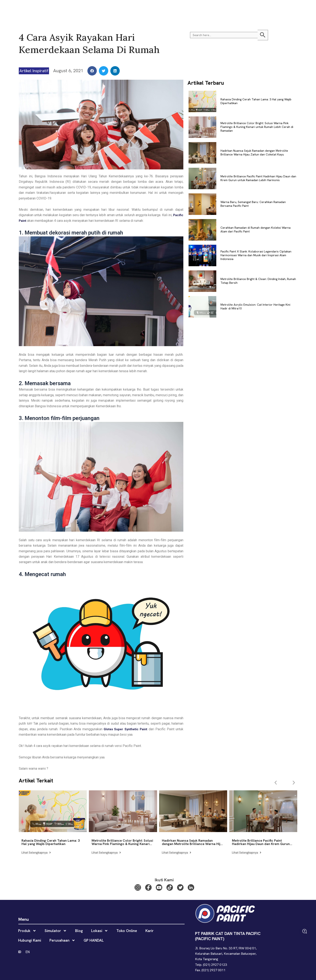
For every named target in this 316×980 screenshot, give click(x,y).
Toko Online (160, 8)
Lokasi (139, 8)
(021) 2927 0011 (213, 970)
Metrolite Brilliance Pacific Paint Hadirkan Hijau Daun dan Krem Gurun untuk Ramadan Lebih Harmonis (258, 178)
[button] (302, 8)
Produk (82, 8)
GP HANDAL (247, 8)
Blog (123, 8)
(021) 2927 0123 (215, 965)
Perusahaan (222, 8)
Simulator (105, 8)
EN (294, 8)
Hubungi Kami (196, 8)
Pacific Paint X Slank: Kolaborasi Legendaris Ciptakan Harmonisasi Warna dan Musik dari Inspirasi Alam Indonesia (256, 255)
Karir (178, 8)
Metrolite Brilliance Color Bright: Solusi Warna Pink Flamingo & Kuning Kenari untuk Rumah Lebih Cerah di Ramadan (257, 127)
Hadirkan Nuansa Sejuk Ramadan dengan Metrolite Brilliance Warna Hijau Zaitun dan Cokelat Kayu (254, 153)
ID (287, 8)
